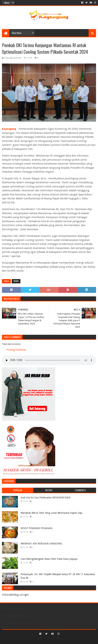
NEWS (16, 281)
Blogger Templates (64, 640)
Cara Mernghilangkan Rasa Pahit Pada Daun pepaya (49, 559)
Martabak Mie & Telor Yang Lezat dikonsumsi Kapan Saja (51, 513)
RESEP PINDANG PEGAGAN (36, 528)
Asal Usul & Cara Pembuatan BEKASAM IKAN (45, 497)
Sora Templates (44, 640)
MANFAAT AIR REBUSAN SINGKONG (41, 544)
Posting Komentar (16, 350)
